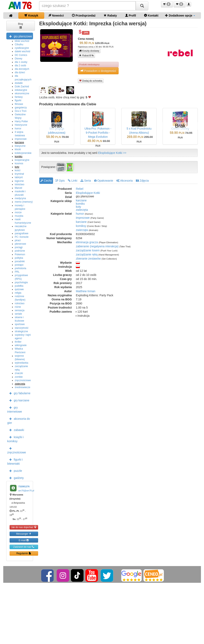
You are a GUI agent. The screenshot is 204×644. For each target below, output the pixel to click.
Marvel (19, 188)
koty (17, 167)
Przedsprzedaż (84, 15)
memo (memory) (24, 202)
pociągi (19, 247)
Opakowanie (104, 181)
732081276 (24, 486)
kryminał (19, 174)
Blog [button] (20, 25)
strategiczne (22, 331)
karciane (19, 142)
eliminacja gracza (87, 242)
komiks (19, 157)
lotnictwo (20, 184)
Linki (73, 181)
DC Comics (21, 55)
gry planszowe (20, 36)
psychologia (21, 282)
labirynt (19, 177)
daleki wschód (23, 51)
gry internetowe (15, 409)
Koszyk (31, 15)
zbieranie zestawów (88, 259)
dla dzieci (20, 72)
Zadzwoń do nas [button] (24, 547)
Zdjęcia (142, 181)
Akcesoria (125, 181)
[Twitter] (107, 575)
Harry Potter (22, 121)
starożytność (22, 328)
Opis (60, 181)
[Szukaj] (142, 6)
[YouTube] (92, 575)
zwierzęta (20, 384)
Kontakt (151, 15)
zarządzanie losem (88, 250)
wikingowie (21, 345)
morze (18, 212)
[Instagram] (63, 575)
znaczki (19, 373)
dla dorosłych (22, 69)
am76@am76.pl (26, 491)
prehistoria (21, 268)
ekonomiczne (22, 93)
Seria (86, 181)
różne (18, 307)
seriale (18, 314)
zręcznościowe (23, 380)
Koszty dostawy (89, 51)
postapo (19, 265)
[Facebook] (48, 575)
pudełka (19, 286)
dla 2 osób (20, 66)
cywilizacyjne (22, 48)
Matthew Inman (86, 291)
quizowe (19, 289)
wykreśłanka (22, 363)
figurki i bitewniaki (15, 461)
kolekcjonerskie (23, 153)
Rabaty (110, 15)
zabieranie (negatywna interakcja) (97, 246)
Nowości (56, 15)
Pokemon (20, 254)
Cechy (46, 181)
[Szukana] (87, 6)
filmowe (19, 104)
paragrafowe (22, 233)
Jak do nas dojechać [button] (24, 527)
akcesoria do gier (19, 420)
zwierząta (82, 230)
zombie (19, 377)
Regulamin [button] (24, 553)
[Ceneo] (154, 575)
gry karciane (18, 400)
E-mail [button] (24, 540)
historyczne (21, 125)
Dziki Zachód (22, 87)
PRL (17, 272)
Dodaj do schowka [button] (91, 81)
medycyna (20, 198)
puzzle (15, 471)
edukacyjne (21, 90)
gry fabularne (19, 393)
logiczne (19, 181)
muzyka (19, 216)
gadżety (16, 478)
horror (18, 129)
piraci (18, 240)
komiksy (81, 226)
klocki (18, 149)
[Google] (131, 575)
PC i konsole (22, 237)
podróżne (20, 251)
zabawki (16, 430)
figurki (18, 100)
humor (80, 214)
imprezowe (21, 139)
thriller (18, 342)
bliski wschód (22, 41)
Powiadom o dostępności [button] (98, 71)
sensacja (20, 310)
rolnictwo (20, 303)
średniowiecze (23, 387)
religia (18, 293)
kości (18, 170)
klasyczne (20, 146)
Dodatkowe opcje (180, 15)
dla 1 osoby (21, 62)
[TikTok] (77, 575)
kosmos (19, 163)
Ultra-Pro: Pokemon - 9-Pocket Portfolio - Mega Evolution (98, 133)
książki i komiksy (16, 439)
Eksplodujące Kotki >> (112, 153)
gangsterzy (21, 108)
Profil (131, 15)
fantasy (19, 97)
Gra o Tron (21, 111)
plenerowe (20, 244)
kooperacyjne (22, 160)
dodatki (19, 83)
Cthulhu (19, 44)
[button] (167, 4)
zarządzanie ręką (87, 254)
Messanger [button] (24, 534)
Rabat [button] (86, 55)
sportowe (20, 324)
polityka (19, 258)
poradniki (20, 261)
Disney (19, 59)
